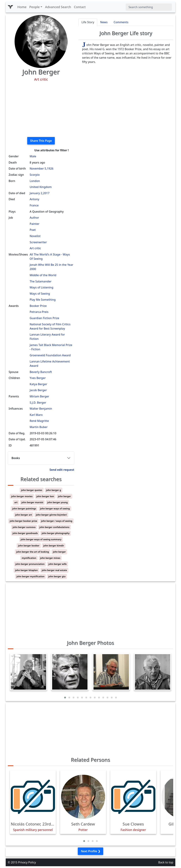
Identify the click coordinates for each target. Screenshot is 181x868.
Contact (80, 7)
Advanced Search (58, 7)
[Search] (149, 7)
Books (16, 458)
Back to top (166, 862)
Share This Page (41, 141)
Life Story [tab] (88, 22)
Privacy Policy (27, 862)
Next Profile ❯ (90, 851)
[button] (65, 698)
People (35, 7)
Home (22, 7)
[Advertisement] (41, 109)
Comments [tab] (121, 22)
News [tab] (104, 22)
